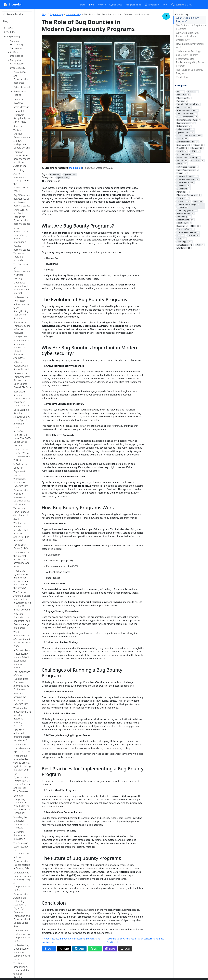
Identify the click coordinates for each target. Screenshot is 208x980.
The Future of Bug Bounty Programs (190, 72)
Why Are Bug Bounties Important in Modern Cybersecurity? (188, 36)
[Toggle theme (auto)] (165, 5)
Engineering (56, 14)
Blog (44, 14)
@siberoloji (76, 168)
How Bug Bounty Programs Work (190, 46)
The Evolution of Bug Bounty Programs (191, 27)
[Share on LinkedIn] (79, 949)
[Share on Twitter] (64, 949)
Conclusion (182, 77)
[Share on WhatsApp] (95, 949)
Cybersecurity (73, 14)
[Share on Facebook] (49, 949)
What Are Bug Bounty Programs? (187, 20)
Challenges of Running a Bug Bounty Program (189, 53)
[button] (152, 5)
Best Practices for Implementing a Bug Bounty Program (191, 62)
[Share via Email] (125, 949)
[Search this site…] (188, 5)
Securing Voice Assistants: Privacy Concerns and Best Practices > (135, 940)
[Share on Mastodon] (110, 949)
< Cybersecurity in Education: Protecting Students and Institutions (71, 940)
